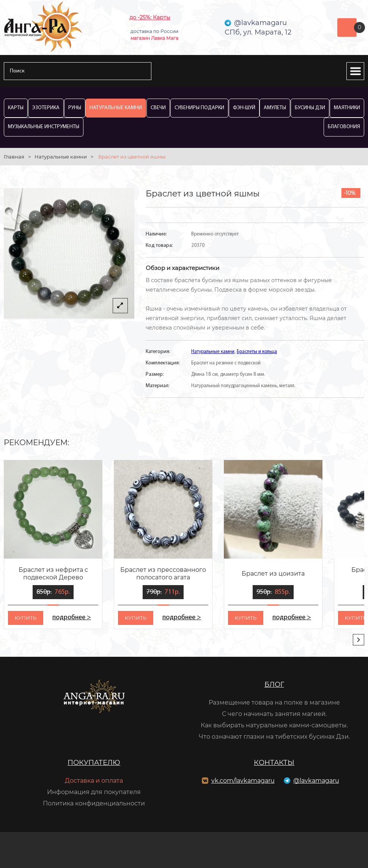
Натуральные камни (116, 108)
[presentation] (359, 640)
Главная (14, 157)
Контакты (274, 763)
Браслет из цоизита (273, 574)
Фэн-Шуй (244, 108)
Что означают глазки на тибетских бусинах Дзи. (274, 737)
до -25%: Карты (150, 17)
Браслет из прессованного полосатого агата (163, 574)
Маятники (347, 108)
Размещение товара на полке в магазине (274, 702)
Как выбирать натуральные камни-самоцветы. (274, 725)
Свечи (158, 108)
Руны (75, 108)
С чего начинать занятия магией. (274, 714)
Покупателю (94, 763)
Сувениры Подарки (199, 108)
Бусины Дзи (310, 108)
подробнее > (72, 618)
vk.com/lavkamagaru (243, 781)
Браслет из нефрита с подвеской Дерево (53, 574)
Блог (274, 684)
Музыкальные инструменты (44, 127)
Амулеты (275, 108)
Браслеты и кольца (257, 352)
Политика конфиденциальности (94, 803)
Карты (16, 108)
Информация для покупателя (94, 792)
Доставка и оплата (94, 781)
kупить (26, 618)
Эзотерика (46, 108)
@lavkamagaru (316, 781)
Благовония (344, 127)
